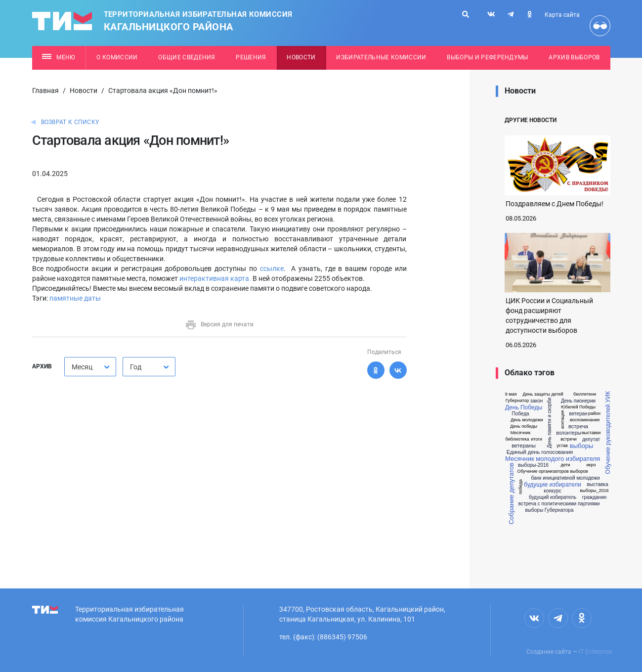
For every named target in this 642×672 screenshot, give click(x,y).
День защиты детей (543, 394)
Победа (520, 414)
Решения (251, 57)
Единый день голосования (540, 452)
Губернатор (517, 401)
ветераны (524, 446)
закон (537, 401)
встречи (569, 439)
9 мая (511, 394)
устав (562, 446)
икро (591, 465)
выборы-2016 (533, 465)
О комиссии (117, 57)
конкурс (553, 491)
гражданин (594, 497)
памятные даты (75, 298)
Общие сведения (187, 57)
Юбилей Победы (578, 407)
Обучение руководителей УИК (608, 433)
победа (521, 487)
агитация (563, 420)
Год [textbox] (136, 367)
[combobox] (90, 367)
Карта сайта (562, 15)
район (594, 414)
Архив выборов (574, 57)
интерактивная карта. (216, 278)
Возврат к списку (70, 122)
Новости (301, 57)
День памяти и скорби (550, 423)
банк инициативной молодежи (565, 478)
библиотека (517, 439)
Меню (59, 57)
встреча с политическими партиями (559, 504)
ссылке (272, 269)
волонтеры (568, 433)
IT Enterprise (595, 652)
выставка (598, 485)
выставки (591, 433)
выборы (581, 446)
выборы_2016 (595, 491)
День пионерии (578, 401)
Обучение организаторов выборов (552, 471)
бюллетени (585, 394)
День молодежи (527, 420)
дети (565, 465)
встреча (578, 426)
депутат (591, 440)
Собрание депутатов (511, 494)
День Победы (524, 407)
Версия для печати (219, 324)
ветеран (578, 414)
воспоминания (585, 420)
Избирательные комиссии (381, 57)
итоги (536, 439)
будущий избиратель (553, 497)
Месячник (521, 433)
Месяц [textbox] (82, 367)
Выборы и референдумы (488, 57)
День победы (524, 426)
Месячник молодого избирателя (553, 459)
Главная (45, 90)
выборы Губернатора (550, 510)
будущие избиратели (553, 485)
